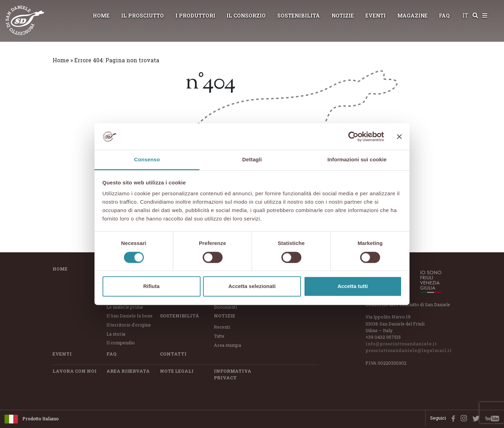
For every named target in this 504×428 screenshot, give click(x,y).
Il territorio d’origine (129, 325)
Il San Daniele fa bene (129, 316)
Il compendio (121, 343)
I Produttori (195, 16)
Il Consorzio (246, 16)
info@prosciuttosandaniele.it (401, 344)
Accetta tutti (353, 286)
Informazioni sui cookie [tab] (357, 160)
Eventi (376, 16)
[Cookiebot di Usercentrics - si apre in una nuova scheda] (353, 136)
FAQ (444, 16)
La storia (116, 334)
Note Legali (177, 371)
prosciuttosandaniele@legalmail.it (408, 350)
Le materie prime (125, 307)
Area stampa (227, 345)
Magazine (412, 16)
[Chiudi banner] (399, 136)
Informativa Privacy (233, 374)
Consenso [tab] (147, 160)
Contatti (173, 354)
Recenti (222, 327)
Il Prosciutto (142, 16)
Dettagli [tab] (252, 160)
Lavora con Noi (75, 371)
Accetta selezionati (252, 286)
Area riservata (128, 371)
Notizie (343, 16)
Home (101, 16)
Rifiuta (151, 286)
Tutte (219, 336)
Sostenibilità (299, 16)
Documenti (225, 307)
